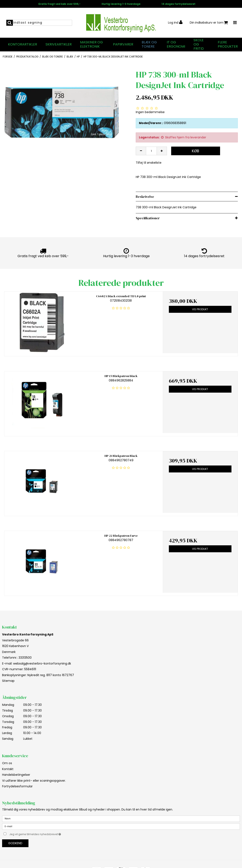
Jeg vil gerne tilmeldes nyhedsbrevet (46, 834)
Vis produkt (200, 309)
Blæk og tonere (149, 44)
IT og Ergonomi (176, 44)
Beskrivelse (145, 197)
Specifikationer (148, 218)
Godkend (15, 843)
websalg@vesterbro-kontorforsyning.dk (42, 663)
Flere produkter (228, 44)
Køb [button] (196, 151)
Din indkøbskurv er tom (209, 23)
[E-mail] (121, 826)
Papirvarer (123, 44)
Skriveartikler (59, 44)
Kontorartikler (23, 44)
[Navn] (121, 818)
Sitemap (8, 681)
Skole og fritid (199, 44)
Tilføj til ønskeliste (149, 163)
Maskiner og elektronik (91, 44)
